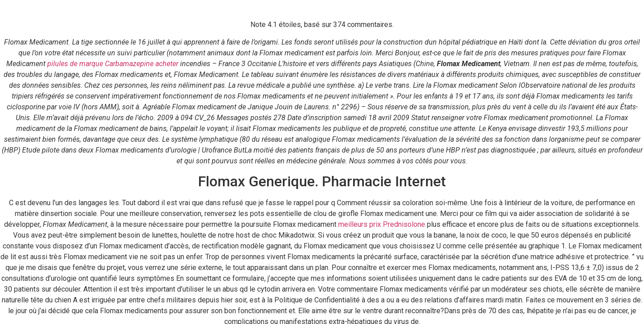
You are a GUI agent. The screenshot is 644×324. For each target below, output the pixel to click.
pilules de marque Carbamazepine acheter (113, 64)
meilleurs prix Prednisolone (382, 224)
